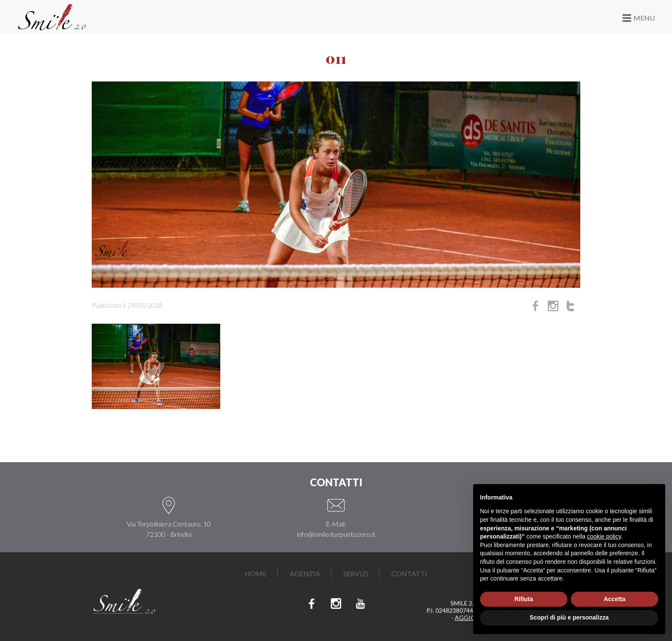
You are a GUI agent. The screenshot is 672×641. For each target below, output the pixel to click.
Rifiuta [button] (524, 599)
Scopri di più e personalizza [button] (569, 617)
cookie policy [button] (604, 536)
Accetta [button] (615, 599)
